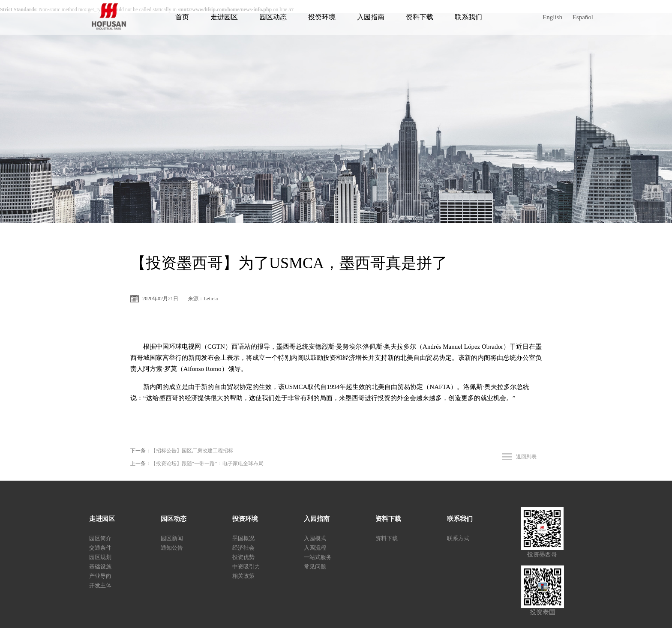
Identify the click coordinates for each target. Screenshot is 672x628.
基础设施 (100, 567)
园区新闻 (172, 538)
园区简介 (100, 538)
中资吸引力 (246, 567)
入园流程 (315, 548)
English (552, 17)
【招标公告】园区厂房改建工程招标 (192, 451)
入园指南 (371, 17)
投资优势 (243, 557)
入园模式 (315, 538)
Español (583, 17)
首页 (182, 17)
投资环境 (322, 17)
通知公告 (172, 548)
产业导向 (100, 576)
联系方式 (458, 538)
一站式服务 (318, 557)
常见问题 (315, 567)
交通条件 (100, 548)
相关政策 (243, 576)
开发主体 (100, 585)
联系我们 (468, 17)
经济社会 (243, 548)
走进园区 (224, 17)
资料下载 (420, 17)
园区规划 (100, 557)
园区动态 (273, 17)
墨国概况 (243, 538)
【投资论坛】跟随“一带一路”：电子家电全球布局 (207, 464)
